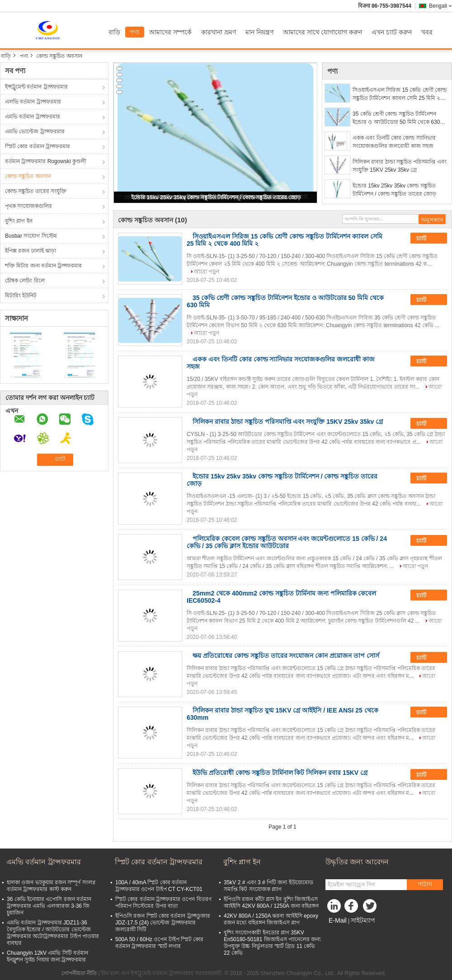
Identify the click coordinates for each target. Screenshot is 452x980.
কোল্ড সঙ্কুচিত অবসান (28, 176)
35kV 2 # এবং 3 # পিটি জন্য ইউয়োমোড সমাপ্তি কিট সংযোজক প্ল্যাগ (268, 886)
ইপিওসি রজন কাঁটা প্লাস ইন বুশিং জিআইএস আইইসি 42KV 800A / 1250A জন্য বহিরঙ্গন (271, 903)
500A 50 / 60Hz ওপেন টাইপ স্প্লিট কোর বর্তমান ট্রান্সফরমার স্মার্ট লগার (159, 943)
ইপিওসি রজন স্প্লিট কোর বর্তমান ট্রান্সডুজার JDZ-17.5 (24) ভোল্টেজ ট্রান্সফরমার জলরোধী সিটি (163, 923)
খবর (427, 32)
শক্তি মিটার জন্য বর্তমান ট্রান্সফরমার (43, 266)
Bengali (440, 6)
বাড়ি (114, 32)
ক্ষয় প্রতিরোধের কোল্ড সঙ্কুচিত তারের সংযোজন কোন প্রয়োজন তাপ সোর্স (286, 656)
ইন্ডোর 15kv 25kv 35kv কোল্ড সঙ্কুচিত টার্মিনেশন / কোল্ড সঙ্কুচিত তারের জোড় (216, 197)
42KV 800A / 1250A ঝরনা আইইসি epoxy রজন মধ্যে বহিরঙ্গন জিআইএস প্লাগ (271, 919)
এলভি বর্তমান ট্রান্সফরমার (33, 102)
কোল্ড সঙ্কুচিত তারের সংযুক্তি (36, 191)
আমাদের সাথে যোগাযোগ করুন (323, 32)
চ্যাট (428, 239)
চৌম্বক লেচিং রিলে (25, 281)
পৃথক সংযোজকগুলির (28, 206)
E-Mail (338, 920)
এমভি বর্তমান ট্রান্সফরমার (33, 117)
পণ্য (135, 32)
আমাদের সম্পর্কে (170, 32)
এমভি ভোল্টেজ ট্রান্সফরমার (35, 131)
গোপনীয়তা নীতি (79, 973)
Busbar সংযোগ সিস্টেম (31, 236)
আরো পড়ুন (207, 272)
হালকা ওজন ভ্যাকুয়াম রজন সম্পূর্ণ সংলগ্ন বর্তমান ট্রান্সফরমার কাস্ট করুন (51, 886)
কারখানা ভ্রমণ (219, 32)
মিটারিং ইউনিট (21, 295)
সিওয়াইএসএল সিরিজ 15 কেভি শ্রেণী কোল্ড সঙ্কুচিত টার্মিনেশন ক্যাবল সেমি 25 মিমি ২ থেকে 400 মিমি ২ (400, 94)
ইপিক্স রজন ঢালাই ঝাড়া (31, 251)
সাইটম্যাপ (363, 920)
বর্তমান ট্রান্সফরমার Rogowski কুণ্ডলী (45, 161)
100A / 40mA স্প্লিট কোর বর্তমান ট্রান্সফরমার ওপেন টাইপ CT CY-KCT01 (159, 886)
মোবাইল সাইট (343, 932)
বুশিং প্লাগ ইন (19, 221)
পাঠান (425, 884)
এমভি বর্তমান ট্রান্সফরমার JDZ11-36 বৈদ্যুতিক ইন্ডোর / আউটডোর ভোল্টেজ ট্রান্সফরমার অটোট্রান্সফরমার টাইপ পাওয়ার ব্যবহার (53, 933)
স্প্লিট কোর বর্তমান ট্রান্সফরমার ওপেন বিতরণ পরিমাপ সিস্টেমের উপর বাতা (163, 903)
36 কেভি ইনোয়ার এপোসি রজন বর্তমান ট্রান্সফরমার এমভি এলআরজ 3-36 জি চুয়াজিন (49, 906)
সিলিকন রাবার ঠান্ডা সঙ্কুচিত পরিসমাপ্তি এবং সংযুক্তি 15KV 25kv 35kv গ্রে (400, 166)
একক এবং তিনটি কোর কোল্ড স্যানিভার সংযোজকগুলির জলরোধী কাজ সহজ (394, 142)
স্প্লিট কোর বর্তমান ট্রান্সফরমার (38, 146)
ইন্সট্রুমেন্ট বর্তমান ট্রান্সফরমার (36, 87)
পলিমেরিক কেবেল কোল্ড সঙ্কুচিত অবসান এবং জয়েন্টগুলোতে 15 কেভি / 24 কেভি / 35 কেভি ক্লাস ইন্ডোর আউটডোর (287, 542)
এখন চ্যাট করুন (392, 32)
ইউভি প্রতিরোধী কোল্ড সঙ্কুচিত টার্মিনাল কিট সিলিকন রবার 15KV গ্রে (280, 773)
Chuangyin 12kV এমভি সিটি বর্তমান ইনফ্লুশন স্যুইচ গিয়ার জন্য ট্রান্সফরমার (47, 956)
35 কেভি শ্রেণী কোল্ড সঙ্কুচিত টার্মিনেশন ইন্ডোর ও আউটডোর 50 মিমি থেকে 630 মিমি (396, 118)
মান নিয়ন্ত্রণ (259, 32)
